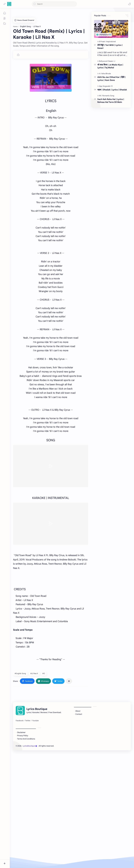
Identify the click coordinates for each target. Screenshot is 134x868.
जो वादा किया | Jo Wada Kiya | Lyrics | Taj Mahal (110, 66)
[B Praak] (102, 42)
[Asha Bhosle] (106, 74)
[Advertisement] (51, 710)
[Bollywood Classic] (107, 61)
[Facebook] (19, 799)
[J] (115, 61)
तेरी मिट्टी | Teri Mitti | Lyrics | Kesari (110, 47)
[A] (100, 74)
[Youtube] (35, 799)
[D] (112, 86)
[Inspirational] (111, 42)
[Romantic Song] (108, 96)
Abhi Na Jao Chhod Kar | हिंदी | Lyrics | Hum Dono (111, 79)
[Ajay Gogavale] (105, 86)
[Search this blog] (54, 4)
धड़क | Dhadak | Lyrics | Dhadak (112, 90)
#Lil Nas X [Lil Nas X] (34, 673)
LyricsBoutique (30, 824)
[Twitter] (28, 799)
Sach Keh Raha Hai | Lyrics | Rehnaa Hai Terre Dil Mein (111, 101)
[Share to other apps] (69, 681)
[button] (129, 4)
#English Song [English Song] (20, 673)
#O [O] (44, 673)
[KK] (101, 96)
